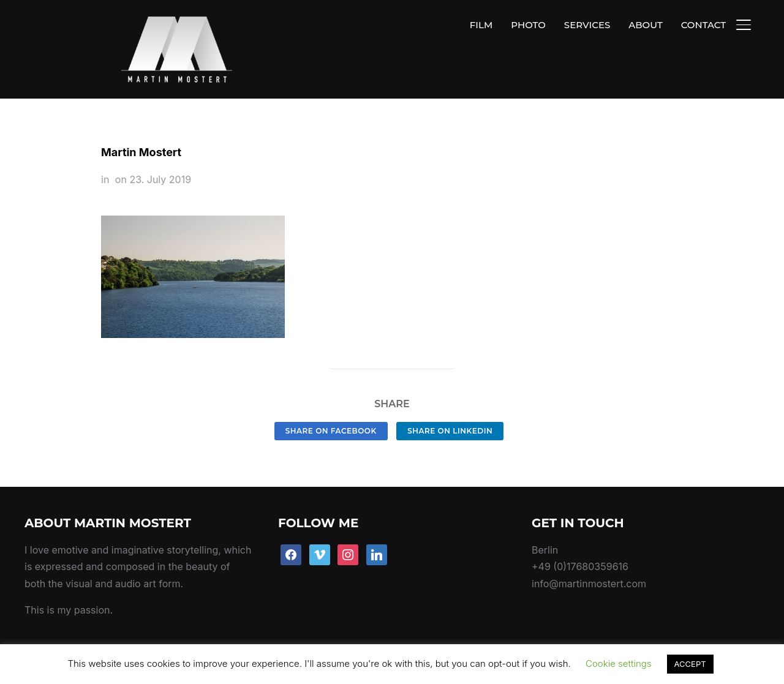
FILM (481, 25)
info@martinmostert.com (589, 555)
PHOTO (528, 25)
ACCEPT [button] (690, 664)
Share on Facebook (331, 402)
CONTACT (703, 25)
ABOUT (645, 25)
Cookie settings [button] (619, 663)
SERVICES (587, 25)
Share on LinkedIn (450, 402)
